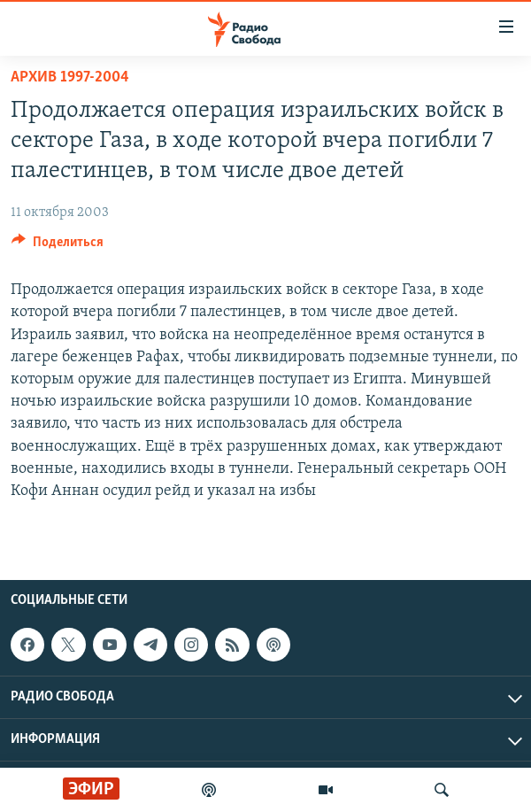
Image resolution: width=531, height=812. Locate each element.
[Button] (58, 246)
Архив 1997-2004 (70, 77)
